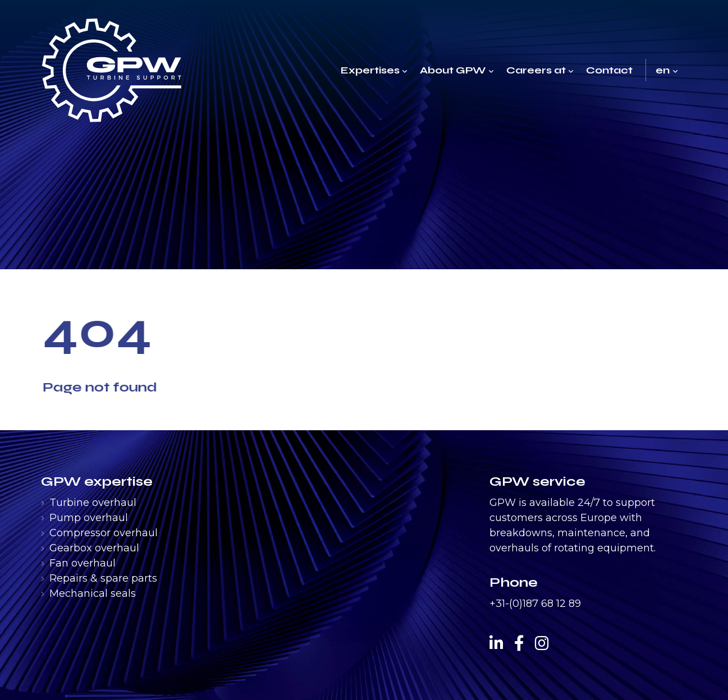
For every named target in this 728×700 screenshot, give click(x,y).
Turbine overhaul (93, 503)
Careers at (536, 70)
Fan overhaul (83, 563)
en (663, 70)
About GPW (453, 70)
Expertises (370, 70)
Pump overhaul (89, 518)
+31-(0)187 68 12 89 (535, 604)
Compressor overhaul (104, 533)
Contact (609, 70)
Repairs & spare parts (103, 578)
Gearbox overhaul (94, 548)
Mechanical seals (93, 593)
